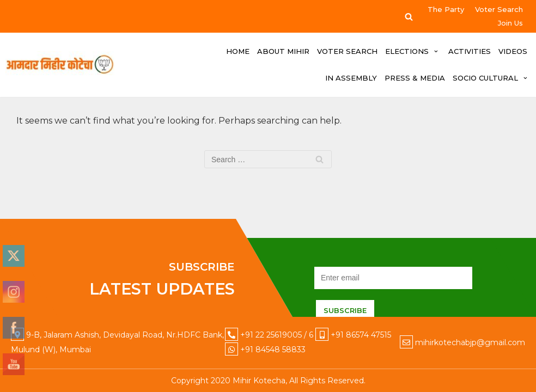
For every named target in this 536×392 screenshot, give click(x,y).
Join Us (510, 23)
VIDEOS (513, 51)
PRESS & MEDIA (415, 78)
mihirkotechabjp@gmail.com (470, 342)
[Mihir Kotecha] (60, 65)
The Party (446, 9)
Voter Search (499, 9)
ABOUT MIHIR (283, 51)
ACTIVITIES (470, 51)
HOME (238, 51)
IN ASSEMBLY (351, 78)
